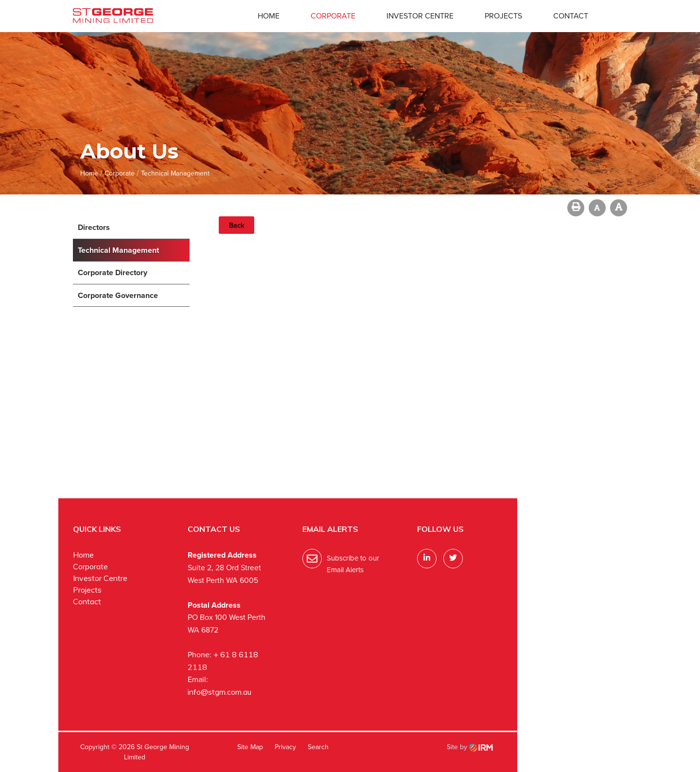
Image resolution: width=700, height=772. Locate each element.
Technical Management (118, 250)
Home (269, 16)
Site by (470, 747)
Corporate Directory (113, 272)
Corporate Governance (118, 295)
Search (318, 747)
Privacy (285, 747)
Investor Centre (420, 16)
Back (236, 225)
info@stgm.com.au (219, 692)
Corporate (333, 16)
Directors (94, 227)
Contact (571, 16)
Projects (503, 16)
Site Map (250, 747)
